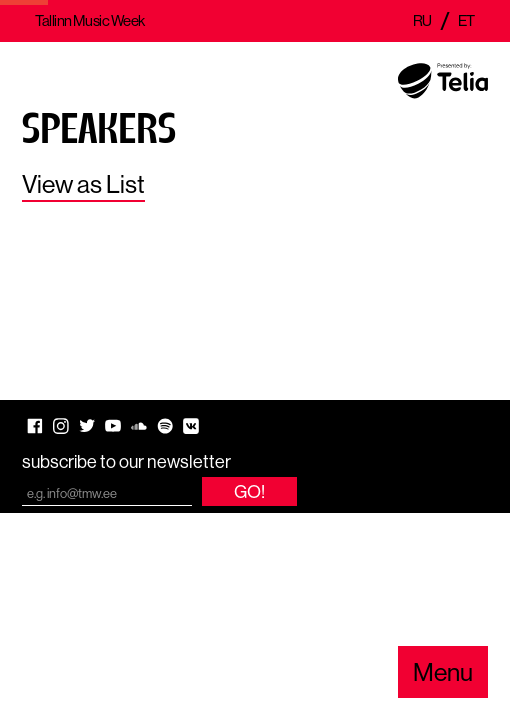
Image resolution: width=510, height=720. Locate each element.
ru (422, 20)
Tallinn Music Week (90, 20)
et (466, 20)
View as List (83, 184)
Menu (443, 672)
